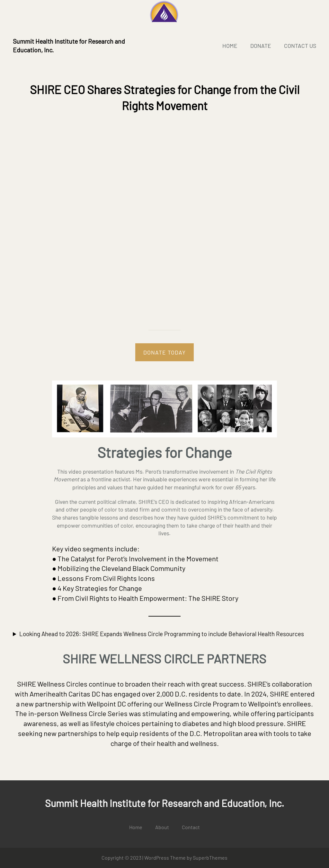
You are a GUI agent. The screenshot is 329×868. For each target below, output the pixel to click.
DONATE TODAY (164, 352)
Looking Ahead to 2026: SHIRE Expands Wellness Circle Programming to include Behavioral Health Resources (162, 634)
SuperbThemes (210, 858)
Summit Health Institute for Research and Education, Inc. (164, 803)
